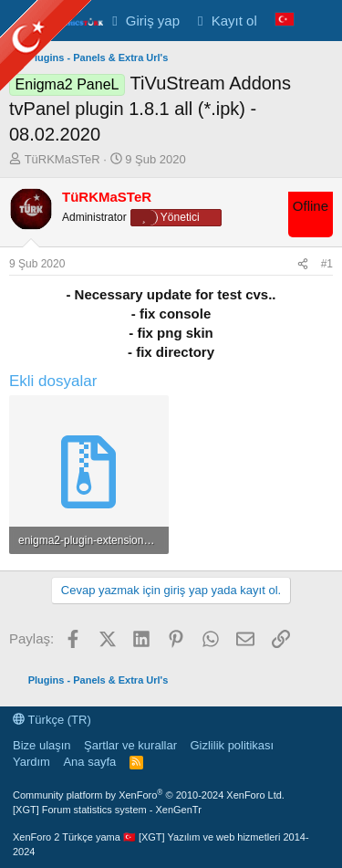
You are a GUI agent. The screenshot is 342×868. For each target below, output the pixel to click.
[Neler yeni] (321, 21)
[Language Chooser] (285, 21)
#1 (327, 264)
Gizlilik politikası (232, 745)
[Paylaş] (303, 264)
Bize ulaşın (42, 745)
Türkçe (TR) (52, 720)
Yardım (31, 762)
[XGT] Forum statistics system (107, 810)
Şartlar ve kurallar (130, 745)
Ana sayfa (89, 762)
